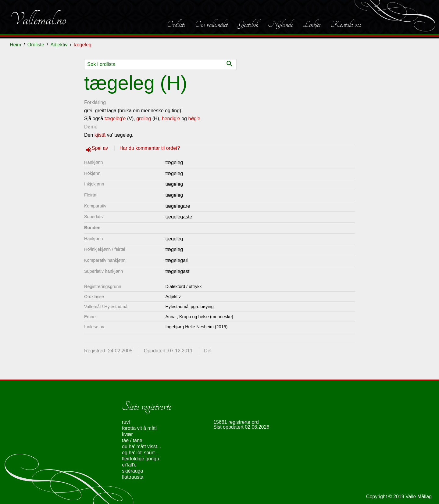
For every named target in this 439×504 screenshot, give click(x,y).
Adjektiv (59, 45)
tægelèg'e (115, 119)
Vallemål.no (38, 20)
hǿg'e (194, 119)
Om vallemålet (211, 24)
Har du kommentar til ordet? (150, 148)
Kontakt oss (346, 24)
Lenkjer (312, 24)
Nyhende (280, 24)
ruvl (126, 422)
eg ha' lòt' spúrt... (140, 453)
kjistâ (100, 135)
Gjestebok (248, 24)
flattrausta (133, 477)
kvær (127, 434)
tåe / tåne (132, 440)
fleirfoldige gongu (141, 459)
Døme (91, 127)
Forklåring (95, 102)
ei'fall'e (129, 465)
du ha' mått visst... (141, 446)
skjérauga (132, 471)
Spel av (101, 148)
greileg (144, 119)
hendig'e (171, 119)
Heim (15, 45)
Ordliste (176, 24)
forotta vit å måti (139, 428)
